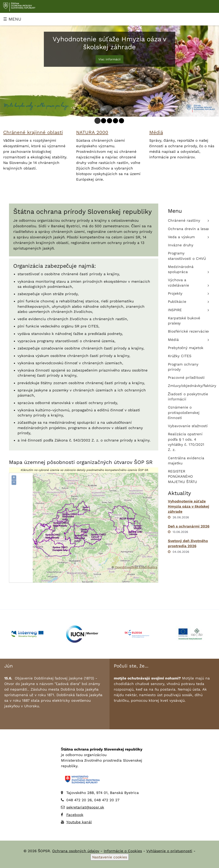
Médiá (156, 132)
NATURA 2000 (92, 132)
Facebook (75, 815)
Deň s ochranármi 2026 (189, 526)
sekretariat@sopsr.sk (85, 807)
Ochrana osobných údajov (76, 851)
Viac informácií (109, 59)
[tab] (98, 121)
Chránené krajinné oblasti (33, 132)
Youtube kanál (79, 822)
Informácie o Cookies (123, 851)
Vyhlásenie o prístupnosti (169, 851)
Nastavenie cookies (110, 857)
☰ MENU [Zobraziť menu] (12, 19)
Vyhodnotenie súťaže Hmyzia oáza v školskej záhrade (189, 506)
